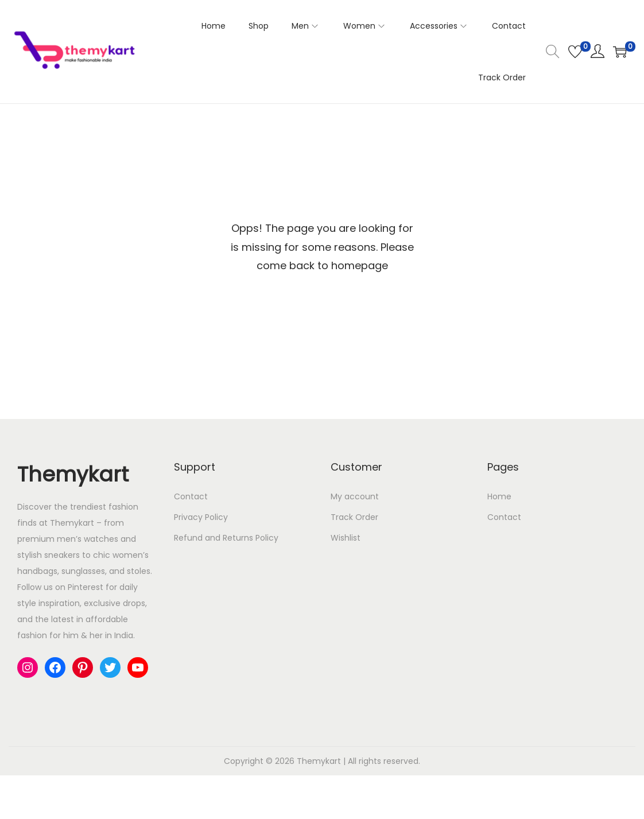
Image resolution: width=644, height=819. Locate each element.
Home (499, 496)
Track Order (354, 517)
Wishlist (346, 538)
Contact (191, 496)
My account (355, 496)
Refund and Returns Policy (226, 538)
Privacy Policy (201, 517)
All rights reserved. (384, 761)
